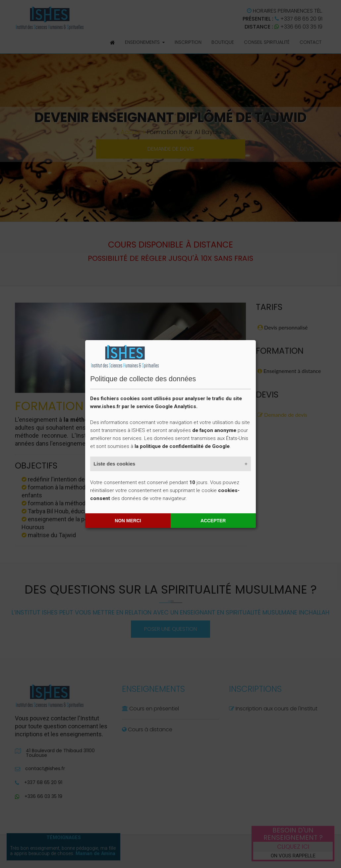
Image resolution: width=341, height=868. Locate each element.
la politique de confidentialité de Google (182, 446)
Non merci (128, 521)
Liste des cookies (114, 464)
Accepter (213, 521)
